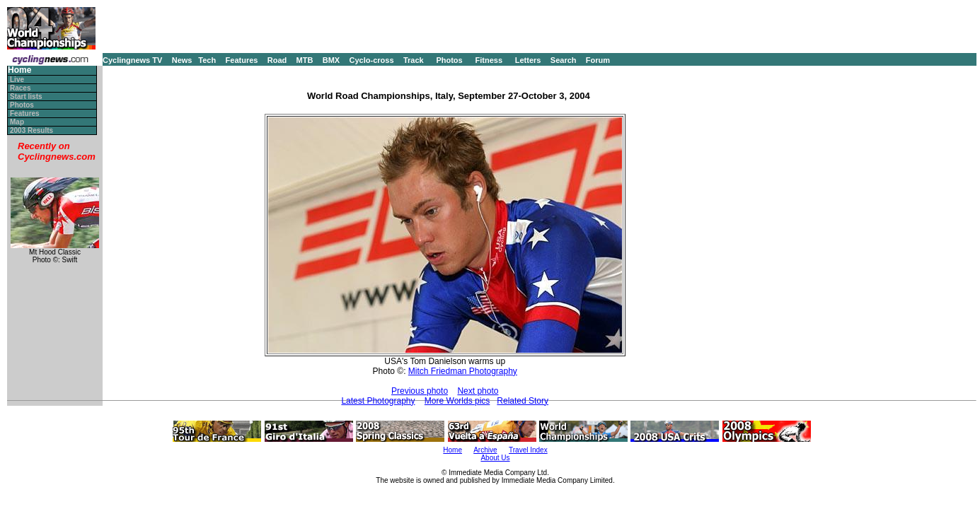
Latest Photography (378, 401)
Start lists (26, 96)
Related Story (523, 401)
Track (414, 60)
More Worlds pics (457, 401)
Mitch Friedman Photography (463, 371)
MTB (305, 60)
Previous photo (420, 391)
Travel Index (528, 450)
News (182, 60)
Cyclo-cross (372, 60)
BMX (331, 60)
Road (277, 60)
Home (19, 70)
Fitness (489, 60)
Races (20, 88)
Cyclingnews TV (132, 60)
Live (17, 80)
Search (564, 60)
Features (242, 60)
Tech (207, 60)
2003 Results (31, 130)
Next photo (478, 391)
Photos (449, 60)
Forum (598, 60)
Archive (485, 450)
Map (17, 122)
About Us (495, 458)
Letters (528, 60)
